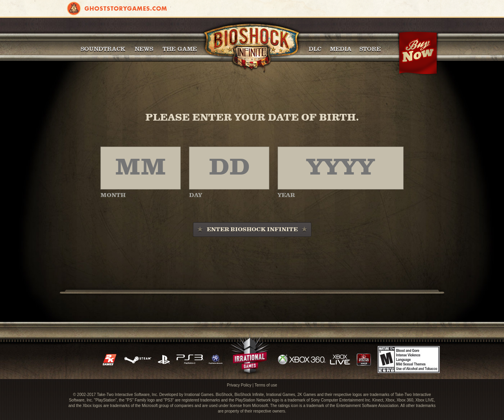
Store (370, 49)
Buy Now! (418, 53)
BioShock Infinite (251, 47)
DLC (315, 49)
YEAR (286, 195)
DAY (195, 195)
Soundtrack (103, 49)
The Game (180, 49)
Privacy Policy (239, 385)
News (144, 49)
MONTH (113, 195)
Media (341, 49)
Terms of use (266, 385)
